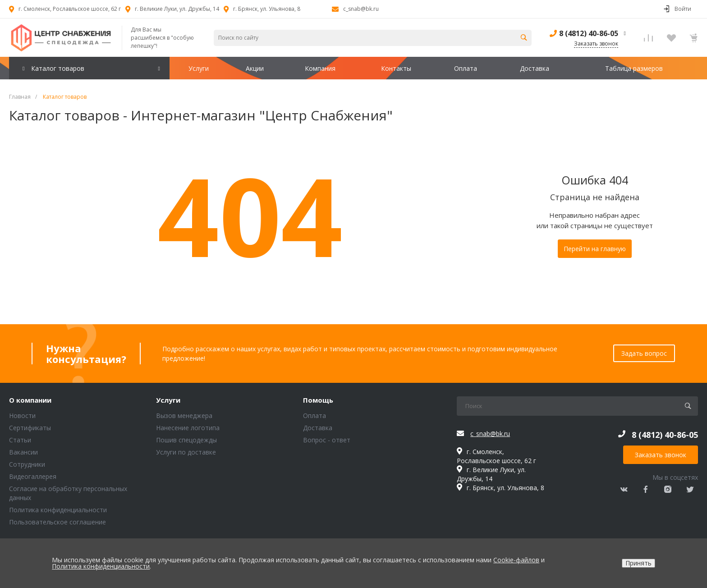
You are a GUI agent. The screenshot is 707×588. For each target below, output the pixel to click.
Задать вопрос (644, 353)
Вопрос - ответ (327, 440)
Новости (22, 416)
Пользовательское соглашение (57, 522)
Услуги (168, 400)
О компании (30, 400)
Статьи (20, 440)
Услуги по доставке (186, 452)
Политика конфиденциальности (58, 510)
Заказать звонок (661, 455)
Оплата (314, 416)
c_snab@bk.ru (361, 9)
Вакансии (23, 452)
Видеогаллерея (33, 476)
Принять (638, 563)
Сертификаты (30, 428)
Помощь (318, 400)
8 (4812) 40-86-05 (589, 33)
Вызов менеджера (184, 416)
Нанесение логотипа (188, 428)
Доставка (318, 428)
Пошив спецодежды (186, 440)
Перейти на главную (595, 249)
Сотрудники (27, 464)
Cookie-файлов (516, 560)
